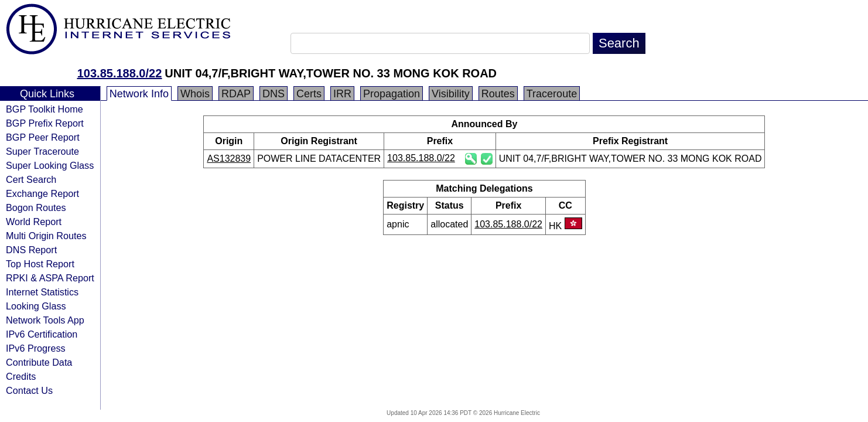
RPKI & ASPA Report (50, 278)
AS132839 (229, 159)
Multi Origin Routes (46, 236)
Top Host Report (40, 264)
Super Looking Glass (50, 165)
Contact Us (29, 390)
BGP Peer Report (43, 137)
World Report (34, 222)
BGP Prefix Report (45, 123)
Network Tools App (45, 320)
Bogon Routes (36, 207)
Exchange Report (42, 193)
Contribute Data (39, 362)
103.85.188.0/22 (120, 73)
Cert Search (31, 179)
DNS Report (31, 250)
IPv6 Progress (36, 348)
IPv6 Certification (42, 334)
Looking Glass (36, 306)
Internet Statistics (42, 292)
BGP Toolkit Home (45, 109)
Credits (21, 376)
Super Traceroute (42, 151)
